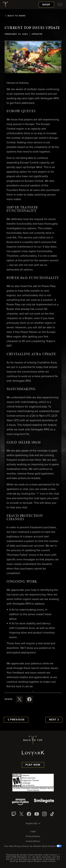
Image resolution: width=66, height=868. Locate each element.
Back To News (15, 16)
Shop (46, 5)
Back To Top (33, 740)
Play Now (33, 765)
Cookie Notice (33, 841)
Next (54, 720)
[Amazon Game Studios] (20, 802)
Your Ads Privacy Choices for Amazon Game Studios (33, 846)
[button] (33, 57)
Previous (16, 720)
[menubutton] (60, 5)
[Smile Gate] (44, 802)
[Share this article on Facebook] (29, 699)
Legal (33, 832)
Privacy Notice (33, 836)
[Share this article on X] (20, 699)
